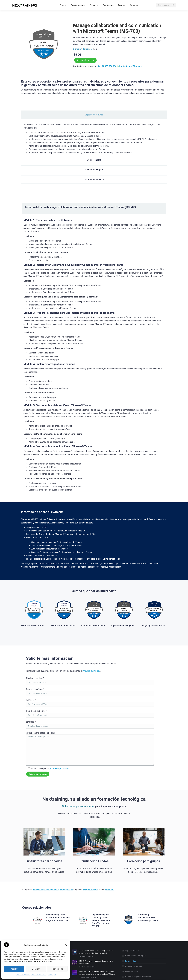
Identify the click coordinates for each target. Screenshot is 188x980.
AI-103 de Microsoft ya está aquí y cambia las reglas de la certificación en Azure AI (97, 923)
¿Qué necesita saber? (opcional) (41, 704)
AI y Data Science (132, 922)
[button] (66, 945)
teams (95, 861)
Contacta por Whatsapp (131, 66)
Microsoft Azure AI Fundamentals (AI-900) (71, 597)
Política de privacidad (39, 975)
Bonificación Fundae (94, 832)
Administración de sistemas (46, 861)
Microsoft (87, 861)
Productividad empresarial (135, 953)
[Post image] (75, 923)
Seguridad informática (134, 958)
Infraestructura (66, 861)
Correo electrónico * (35, 660)
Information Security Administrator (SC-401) (102, 597)
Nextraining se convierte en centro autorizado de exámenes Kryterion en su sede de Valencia (97, 944)
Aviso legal (52, 975)
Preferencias (57, 969)
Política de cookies (23, 975)
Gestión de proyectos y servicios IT (139, 948)
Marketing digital (132, 943)
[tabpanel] (94, 140)
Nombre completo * (35, 649)
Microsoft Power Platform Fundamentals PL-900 (44, 597)
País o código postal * (36, 682)
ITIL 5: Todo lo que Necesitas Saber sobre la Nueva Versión (96, 934)
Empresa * (31, 693)
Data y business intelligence (136, 927)
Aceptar (14, 969)
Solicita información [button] (85, 60)
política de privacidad (59, 740)
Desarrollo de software (134, 937)
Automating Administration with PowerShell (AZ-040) (148, 889)
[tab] (33, 113)
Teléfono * (31, 671)
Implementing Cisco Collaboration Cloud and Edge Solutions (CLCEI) (58, 889)
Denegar (36, 969)
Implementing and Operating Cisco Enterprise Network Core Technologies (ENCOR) (101, 892)
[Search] (166, 11)
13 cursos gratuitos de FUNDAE (91, 953)
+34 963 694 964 (108, 66)
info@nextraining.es (91, 642)
